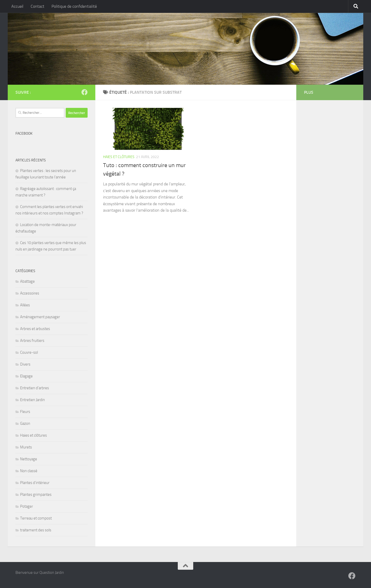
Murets (26, 447)
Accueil (17, 6)
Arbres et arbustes (35, 329)
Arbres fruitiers (32, 341)
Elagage (26, 376)
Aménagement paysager (40, 317)
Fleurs (25, 412)
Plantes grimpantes (36, 495)
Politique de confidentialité (74, 6)
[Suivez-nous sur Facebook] (85, 92)
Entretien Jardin (32, 400)
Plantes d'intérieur (35, 483)
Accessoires (30, 293)
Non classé (29, 471)
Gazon (25, 423)
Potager (27, 506)
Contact (37, 6)
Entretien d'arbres (35, 388)
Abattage (27, 281)
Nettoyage (29, 459)
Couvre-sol (29, 352)
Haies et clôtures (119, 157)
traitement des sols (36, 530)
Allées (25, 305)
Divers (25, 364)
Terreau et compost (36, 518)
